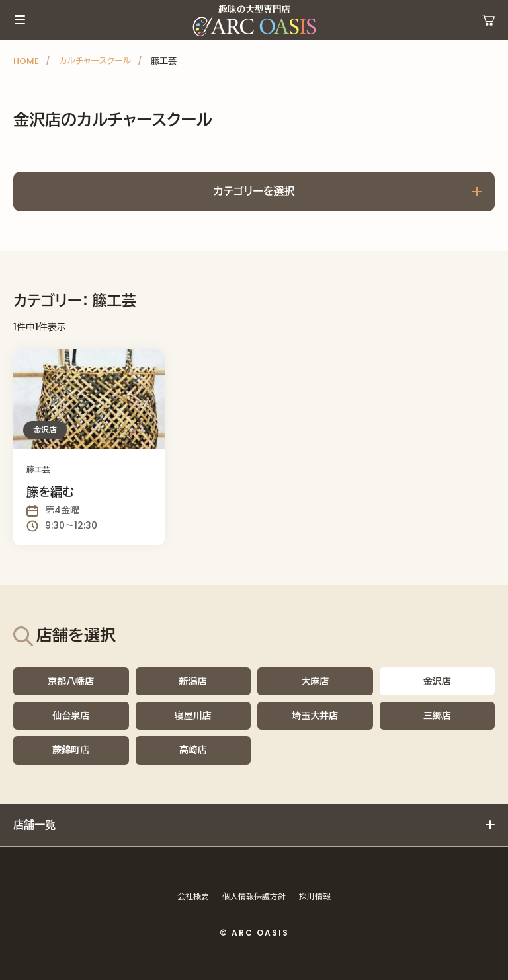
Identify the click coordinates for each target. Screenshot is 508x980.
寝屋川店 (193, 716)
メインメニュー (20, 20)
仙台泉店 (71, 716)
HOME (26, 61)
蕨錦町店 (71, 750)
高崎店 (193, 750)
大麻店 (315, 681)
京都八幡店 (71, 681)
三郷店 (437, 716)
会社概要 (193, 896)
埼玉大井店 (315, 716)
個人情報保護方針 (254, 896)
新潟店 (193, 681)
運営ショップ (488, 20)
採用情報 (315, 896)
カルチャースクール (95, 61)
